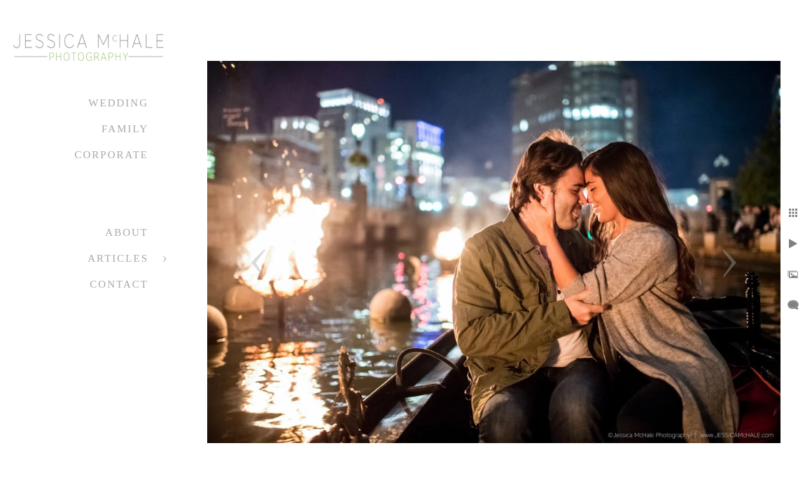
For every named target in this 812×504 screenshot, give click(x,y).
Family (125, 129)
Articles (118, 258)
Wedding (118, 103)
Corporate (111, 155)
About (127, 232)
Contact (119, 284)
